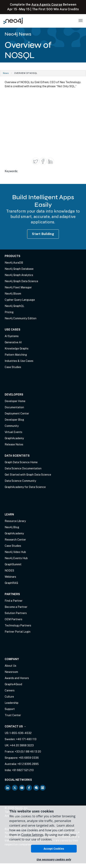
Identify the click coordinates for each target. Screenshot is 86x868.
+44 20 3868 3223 (22, 745)
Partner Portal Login (18, 632)
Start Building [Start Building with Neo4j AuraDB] (43, 234)
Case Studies (13, 367)
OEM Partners (13, 619)
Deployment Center (17, 413)
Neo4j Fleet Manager (18, 287)
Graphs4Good (13, 684)
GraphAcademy (14, 438)
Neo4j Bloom (13, 294)
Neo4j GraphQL (14, 306)
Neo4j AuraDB (14, 263)
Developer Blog (14, 420)
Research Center (15, 540)
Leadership (12, 703)
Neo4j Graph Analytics (19, 275)
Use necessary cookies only (54, 859)
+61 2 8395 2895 (28, 764)
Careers (10, 690)
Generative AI (13, 342)
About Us (10, 666)
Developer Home (15, 401)
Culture (9, 697)
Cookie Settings (32, 835)
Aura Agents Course (47, 5)
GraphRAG (11, 583)
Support (10, 709)
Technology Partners (18, 625)
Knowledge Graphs (17, 349)
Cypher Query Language (20, 300)
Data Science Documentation (23, 468)
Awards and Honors (17, 678)
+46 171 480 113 (26, 739)
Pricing (9, 312)
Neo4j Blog (12, 527)
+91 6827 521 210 (23, 770)
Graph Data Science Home (21, 462)
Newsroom (11, 672)
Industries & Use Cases (19, 361)
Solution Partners (16, 613)
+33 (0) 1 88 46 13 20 (28, 752)
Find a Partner (14, 601)
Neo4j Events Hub (16, 558)
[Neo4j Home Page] (13, 21)
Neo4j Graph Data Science (21, 281)
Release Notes (14, 444)
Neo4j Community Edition (21, 318)
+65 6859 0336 (29, 758)
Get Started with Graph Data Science (28, 475)
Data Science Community (20, 481)
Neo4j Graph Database (19, 269)
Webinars (10, 577)
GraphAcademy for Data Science (25, 487)
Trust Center (13, 715)
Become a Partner (16, 607)
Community (12, 426)
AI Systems (12, 336)
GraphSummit (13, 564)
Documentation (14, 407)
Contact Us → (15, 726)
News (6, 73)
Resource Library (15, 521)
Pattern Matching (16, 355)
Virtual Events (13, 432)
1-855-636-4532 (21, 733)
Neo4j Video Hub (15, 552)
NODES (9, 571)
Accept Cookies (54, 849)
